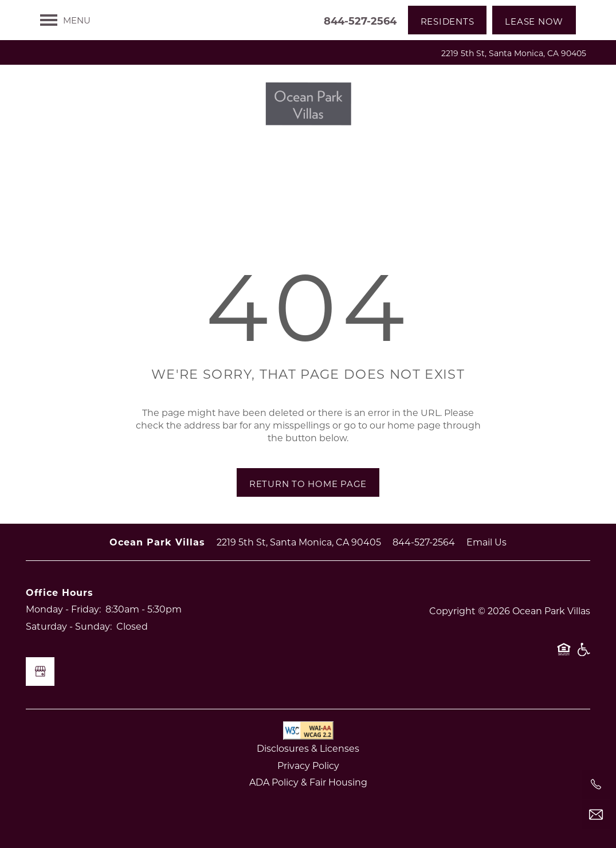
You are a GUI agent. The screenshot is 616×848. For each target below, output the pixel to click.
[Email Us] (596, 815)
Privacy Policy (308, 765)
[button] (448, 20)
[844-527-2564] (596, 784)
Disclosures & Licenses (308, 748)
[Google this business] (40, 672)
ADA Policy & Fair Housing (308, 782)
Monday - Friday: (63, 609)
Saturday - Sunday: (69, 626)
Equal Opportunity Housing (564, 655)
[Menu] (65, 20)
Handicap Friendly (583, 655)
